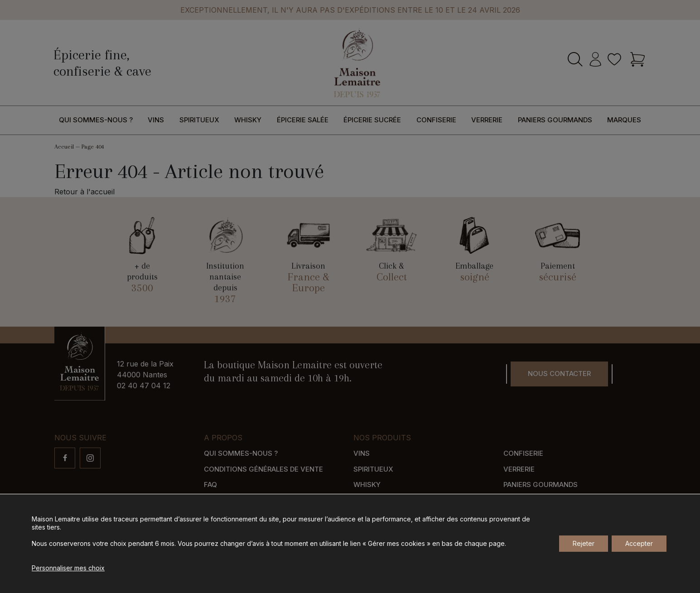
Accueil (64, 147)
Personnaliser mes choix (68, 568)
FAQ (210, 485)
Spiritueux (199, 120)
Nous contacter (559, 374)
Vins (156, 120)
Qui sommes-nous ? (96, 120)
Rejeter (584, 543)
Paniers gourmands (555, 120)
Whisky (248, 120)
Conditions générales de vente (263, 469)
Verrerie (487, 120)
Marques (624, 120)
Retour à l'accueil (84, 192)
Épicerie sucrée (372, 120)
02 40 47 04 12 (144, 386)
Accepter (639, 543)
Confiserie (436, 120)
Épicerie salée (303, 120)
